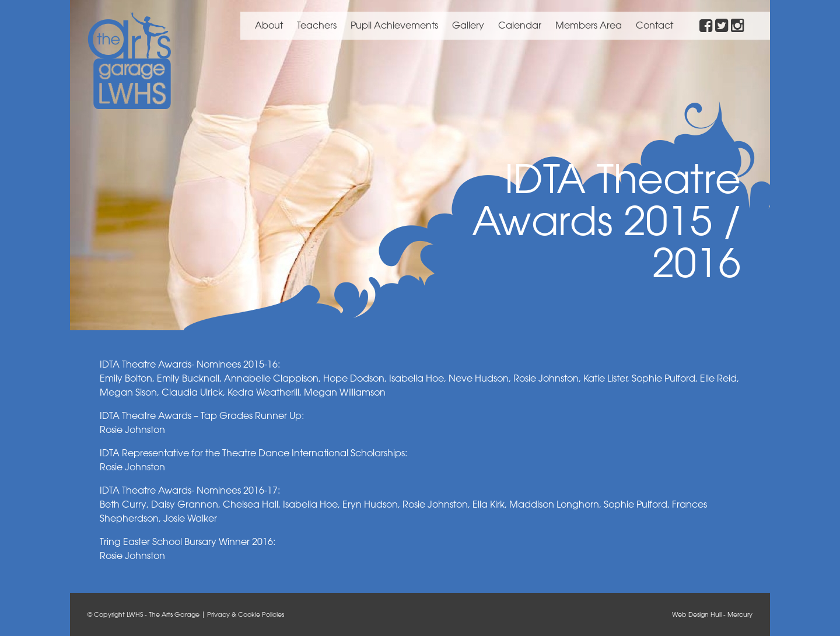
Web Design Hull (697, 614)
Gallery (468, 25)
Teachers (317, 25)
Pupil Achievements (394, 25)
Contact (654, 25)
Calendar (520, 25)
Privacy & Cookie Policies (246, 614)
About (269, 25)
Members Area (589, 25)
